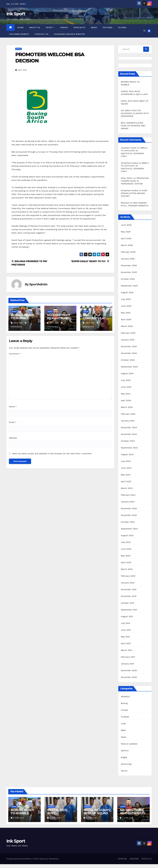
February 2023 (128, 495)
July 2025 (126, 299)
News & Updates (129, 744)
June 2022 (126, 549)
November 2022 (129, 515)
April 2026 (126, 238)
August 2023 (127, 454)
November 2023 (129, 434)
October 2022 (128, 522)
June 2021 (126, 630)
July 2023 (126, 461)
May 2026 (126, 232)
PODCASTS (79, 28)
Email (13, 422)
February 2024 (128, 414)
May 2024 (126, 394)
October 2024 (128, 360)
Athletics (125, 697)
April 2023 (126, 481)
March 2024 (127, 407)
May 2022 (126, 556)
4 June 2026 (128, 818)
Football (125, 717)
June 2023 (126, 468)
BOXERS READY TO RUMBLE (23, 317)
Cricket (124, 710)
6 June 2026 (19, 818)
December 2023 (129, 427)
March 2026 (127, 245)
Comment (15, 354)
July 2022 (126, 542)
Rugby (124, 757)
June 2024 (126, 387)
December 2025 (129, 265)
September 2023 (129, 448)
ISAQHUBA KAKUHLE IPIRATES (70, 34)
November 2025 (129, 272)
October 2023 (128, 441)
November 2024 (129, 353)
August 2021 (127, 616)
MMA (123, 730)
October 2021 (128, 603)
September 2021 (129, 610)
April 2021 (126, 643)
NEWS (94, 28)
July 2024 (126, 380)
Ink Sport (16, 14)
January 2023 (128, 502)
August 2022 (127, 535)
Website (13, 438)
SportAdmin (38, 284)
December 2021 (129, 589)
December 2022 (129, 508)
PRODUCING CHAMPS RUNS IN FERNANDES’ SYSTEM (135, 181)
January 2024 (128, 421)
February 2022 (128, 576)
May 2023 (126, 475)
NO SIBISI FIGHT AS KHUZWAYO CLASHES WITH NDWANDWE (135, 113)
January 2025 (128, 340)
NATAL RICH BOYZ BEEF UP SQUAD (97, 812)
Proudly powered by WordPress (19, 859)
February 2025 (128, 333)
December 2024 (129, 346)
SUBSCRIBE (134, 859)
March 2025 (127, 326)
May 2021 (125, 637)
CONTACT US (42, 34)
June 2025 (126, 306)
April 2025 (126, 319)
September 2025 (129, 286)
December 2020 (129, 670)
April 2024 (126, 400)
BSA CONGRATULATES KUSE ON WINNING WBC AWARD (133, 126)
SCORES (122, 28)
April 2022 (126, 562)
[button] (145, 31)
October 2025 (128, 279)
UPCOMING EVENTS (19, 34)
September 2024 (129, 367)
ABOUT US (35, 28)
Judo (123, 724)
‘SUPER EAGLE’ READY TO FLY (90, 261)
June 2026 (126, 225)
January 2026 (128, 259)
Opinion (125, 751)
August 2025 (127, 292)
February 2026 (128, 252)
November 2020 (129, 677)
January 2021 (127, 664)
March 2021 (127, 650)
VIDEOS (64, 28)
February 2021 (128, 657)
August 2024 (127, 373)
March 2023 (127, 488)
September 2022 (129, 529)
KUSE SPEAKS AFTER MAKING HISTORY (134, 193)
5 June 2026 (55, 818)
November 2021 (129, 596)
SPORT (50, 28)
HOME (20, 28)
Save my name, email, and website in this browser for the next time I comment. (52, 454)
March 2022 (127, 569)
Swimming (126, 764)
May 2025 (126, 313)
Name (13, 407)
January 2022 (128, 583)
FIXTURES (108, 28)
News (124, 737)
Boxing (18, 49)
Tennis (124, 771)
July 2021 (125, 623)
